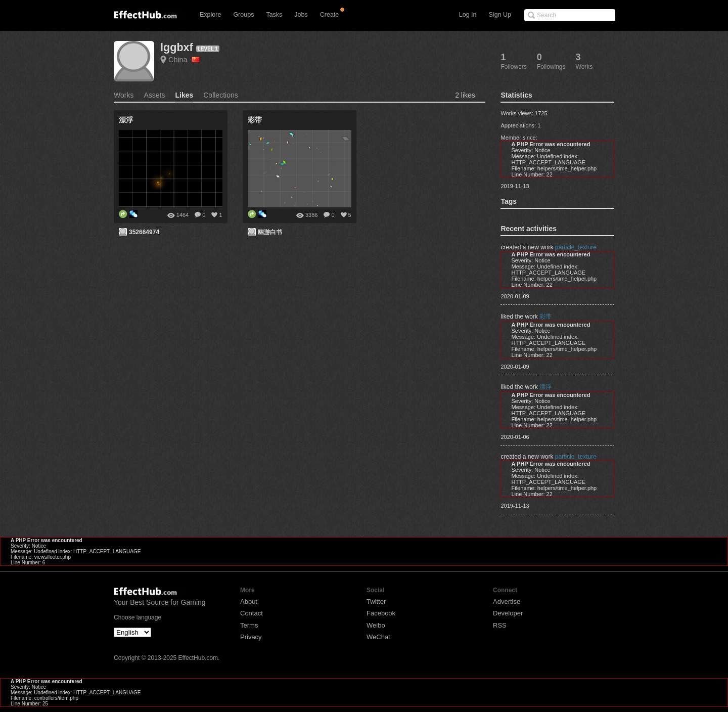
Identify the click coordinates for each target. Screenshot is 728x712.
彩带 (545, 317)
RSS (500, 625)
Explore (210, 15)
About (249, 602)
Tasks (274, 15)
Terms (249, 625)
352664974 (144, 232)
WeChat (378, 637)
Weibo (376, 625)
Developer (508, 613)
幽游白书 (270, 232)
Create (330, 15)
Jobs (301, 15)
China (184, 60)
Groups (243, 15)
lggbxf (177, 47)
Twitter (376, 602)
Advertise (507, 602)
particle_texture (576, 247)
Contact (252, 613)
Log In (468, 15)
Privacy (251, 637)
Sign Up (500, 15)
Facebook (381, 613)
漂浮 (545, 387)
